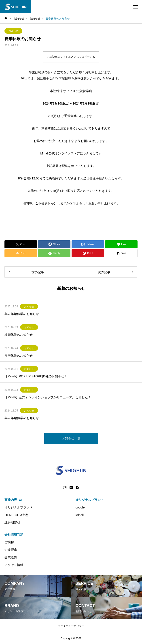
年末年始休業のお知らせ (22, 314)
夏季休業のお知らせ (19, 356)
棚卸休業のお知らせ (19, 335)
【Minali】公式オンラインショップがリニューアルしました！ (48, 397)
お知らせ (13, 31)
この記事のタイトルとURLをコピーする (71, 57)
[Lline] (121, 244)
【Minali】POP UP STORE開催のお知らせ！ (36, 376)
